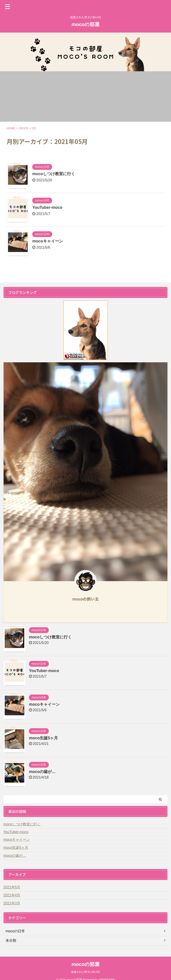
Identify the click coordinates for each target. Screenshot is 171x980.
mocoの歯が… (42, 772)
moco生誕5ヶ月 (43, 738)
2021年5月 (12, 887)
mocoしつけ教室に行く (54, 174)
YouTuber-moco (47, 207)
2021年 (24, 128)
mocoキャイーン (48, 241)
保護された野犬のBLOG (85, 972)
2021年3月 (12, 903)
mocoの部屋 (85, 24)
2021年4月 (12, 895)
